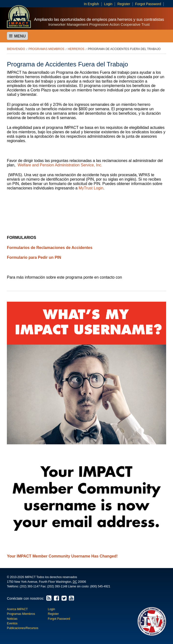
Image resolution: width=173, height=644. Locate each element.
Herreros (76, 49)
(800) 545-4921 (100, 586)
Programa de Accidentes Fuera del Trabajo (124, 49)
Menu (17, 36)
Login (108, 4)
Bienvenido (16, 49)
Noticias (12, 619)
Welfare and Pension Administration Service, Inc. (60, 165)
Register (124, 4)
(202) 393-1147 (30, 586)
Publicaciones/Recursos (23, 628)
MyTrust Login (91, 188)
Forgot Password (148, 4)
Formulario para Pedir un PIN (34, 257)
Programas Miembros (46, 49)
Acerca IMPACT (17, 609)
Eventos (12, 623)
